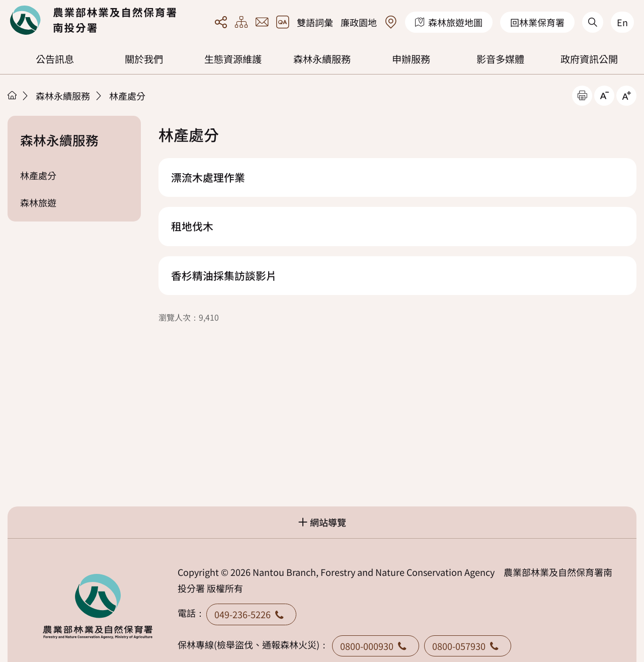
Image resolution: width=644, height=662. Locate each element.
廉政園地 (359, 22)
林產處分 (127, 96)
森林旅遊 (38, 202)
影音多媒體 (500, 59)
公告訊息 (55, 59)
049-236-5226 (251, 614)
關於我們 (144, 59)
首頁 (12, 95)
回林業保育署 (537, 22)
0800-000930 (376, 646)
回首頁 (93, 20)
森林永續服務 (322, 59)
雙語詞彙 (315, 22)
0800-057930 (468, 646)
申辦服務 (411, 59)
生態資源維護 (233, 59)
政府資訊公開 (589, 59)
